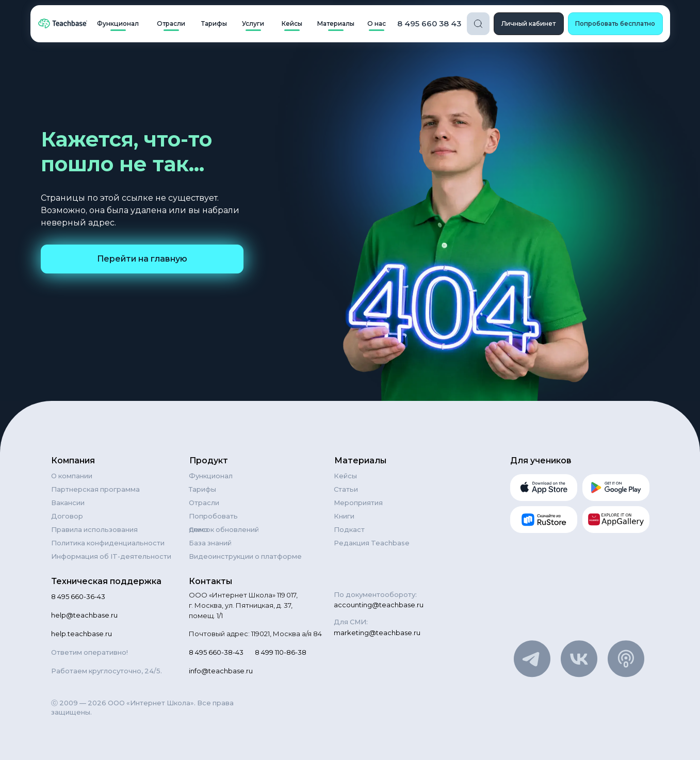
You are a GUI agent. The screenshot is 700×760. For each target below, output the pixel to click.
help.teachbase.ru (82, 634)
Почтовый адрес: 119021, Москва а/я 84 (255, 634)
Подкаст (349, 529)
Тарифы (202, 489)
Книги (344, 516)
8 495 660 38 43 (429, 23)
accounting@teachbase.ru (379, 605)
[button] (615, 24)
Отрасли (204, 503)
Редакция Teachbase (372, 543)
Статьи (346, 489)
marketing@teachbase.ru (377, 633)
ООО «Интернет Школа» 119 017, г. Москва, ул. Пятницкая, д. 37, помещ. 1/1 (243, 605)
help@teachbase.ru (84, 615)
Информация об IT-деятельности (111, 556)
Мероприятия (358, 503)
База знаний (210, 543)
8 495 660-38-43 (216, 652)
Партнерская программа (95, 489)
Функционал (211, 476)
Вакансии (68, 503)
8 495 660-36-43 (78, 596)
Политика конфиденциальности (108, 543)
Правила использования (94, 529)
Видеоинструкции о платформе (245, 556)
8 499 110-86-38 (281, 652)
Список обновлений (224, 529)
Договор (67, 516)
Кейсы (345, 476)
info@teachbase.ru (221, 671)
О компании (72, 476)
